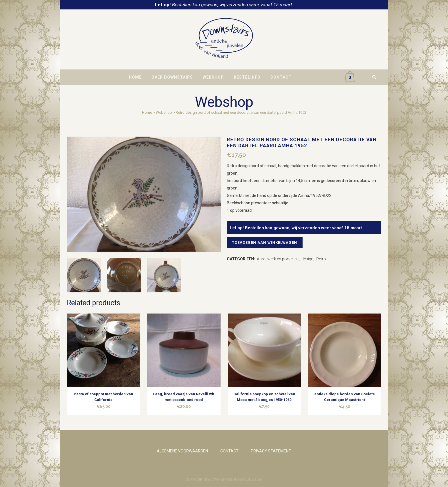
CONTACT (229, 451)
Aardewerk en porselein (278, 259)
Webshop (164, 112)
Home (147, 112)
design (307, 259)
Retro (321, 259)
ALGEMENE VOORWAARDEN (182, 451)
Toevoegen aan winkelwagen (266, 242)
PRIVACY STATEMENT (271, 451)
